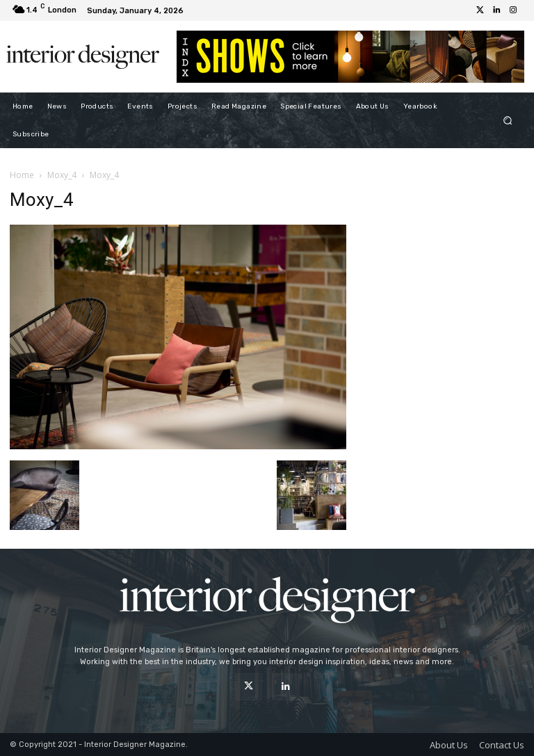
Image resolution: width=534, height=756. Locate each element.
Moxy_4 (62, 175)
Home (22, 175)
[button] (508, 120)
